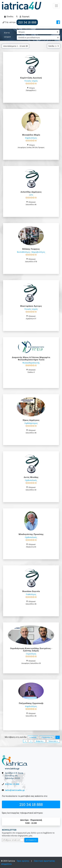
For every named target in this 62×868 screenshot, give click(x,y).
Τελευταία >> (53, 741)
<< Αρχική (33, 737)
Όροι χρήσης (23, 861)
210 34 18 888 (31, 804)
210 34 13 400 (12, 784)
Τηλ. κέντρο (20, 22)
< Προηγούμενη (47, 737)
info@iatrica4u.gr (15, 790)
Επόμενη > (40, 741)
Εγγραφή (24, 16)
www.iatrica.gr (12, 769)
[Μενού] (56, 6)
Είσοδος (9, 16)
